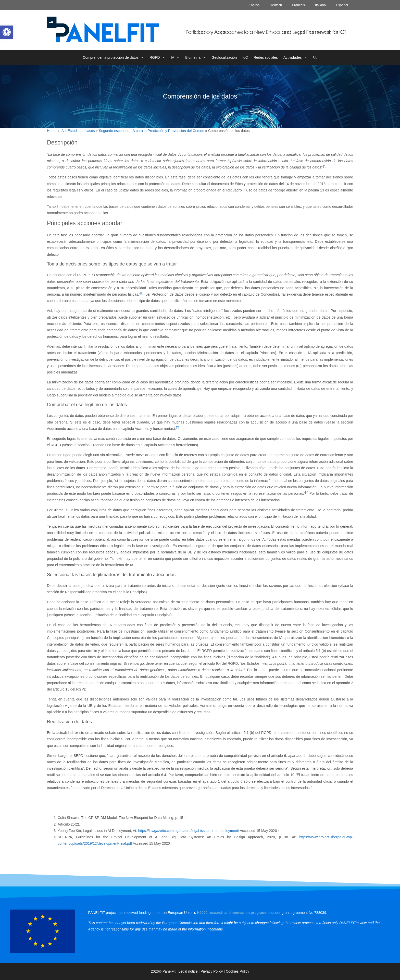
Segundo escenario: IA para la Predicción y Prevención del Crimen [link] (151, 131)
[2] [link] (142, 293)
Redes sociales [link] (266, 57)
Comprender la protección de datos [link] (115, 57)
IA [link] (177, 57)
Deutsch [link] (276, 5)
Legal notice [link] (188, 971)
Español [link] (342, 5)
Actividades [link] (297, 57)
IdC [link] (245, 57)
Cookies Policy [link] (237, 971)
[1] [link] (325, 166)
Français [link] (298, 5)
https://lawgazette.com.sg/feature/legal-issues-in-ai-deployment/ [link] (188, 831)
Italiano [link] (320, 5)
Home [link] (52, 131)
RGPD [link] (159, 57)
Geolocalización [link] (224, 57)
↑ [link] (185, 818)
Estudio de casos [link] (81, 131)
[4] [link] (307, 492)
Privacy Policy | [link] (213, 971)
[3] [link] (178, 427)
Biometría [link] (197, 57)
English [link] (254, 5)
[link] (7, 32)
